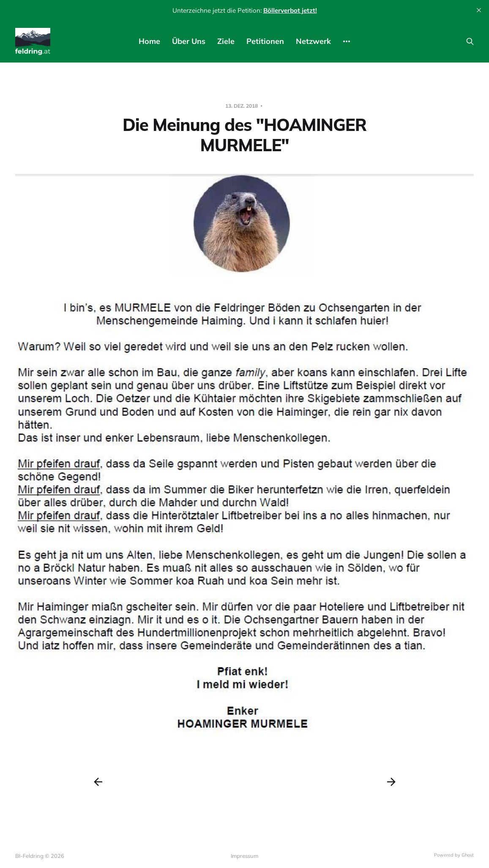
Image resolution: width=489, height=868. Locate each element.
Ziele (226, 41)
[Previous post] (98, 782)
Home (149, 41)
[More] (347, 41)
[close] (479, 10)
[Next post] (391, 782)
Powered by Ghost (454, 855)
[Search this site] (470, 41)
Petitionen (265, 41)
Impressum (244, 856)
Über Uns (189, 41)
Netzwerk (313, 41)
